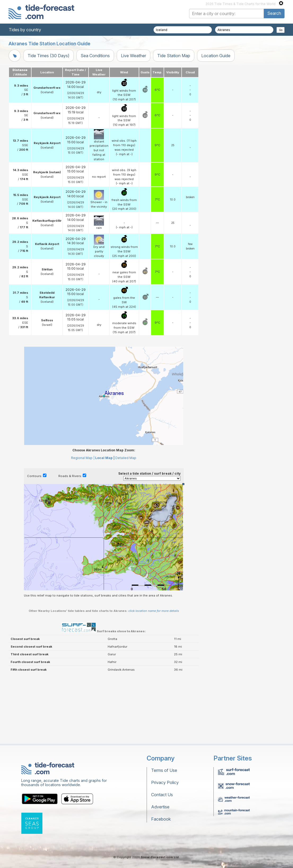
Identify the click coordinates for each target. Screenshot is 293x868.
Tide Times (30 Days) (49, 56)
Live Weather (134, 56)
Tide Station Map (174, 56)
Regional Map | (83, 458)
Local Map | (105, 458)
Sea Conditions (95, 56)
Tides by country (25, 30)
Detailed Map (126, 458)
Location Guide (216, 56)
